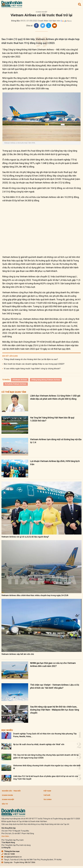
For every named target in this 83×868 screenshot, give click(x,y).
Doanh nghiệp (41, 12)
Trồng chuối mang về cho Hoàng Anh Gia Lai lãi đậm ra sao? (31, 359)
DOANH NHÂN (7, 795)
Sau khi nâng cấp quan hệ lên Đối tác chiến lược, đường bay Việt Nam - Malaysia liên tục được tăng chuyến (55, 710)
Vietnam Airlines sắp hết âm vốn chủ (18, 654)
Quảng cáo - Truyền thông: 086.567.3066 (18, 862)
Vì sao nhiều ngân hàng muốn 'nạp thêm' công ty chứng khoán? (32, 369)
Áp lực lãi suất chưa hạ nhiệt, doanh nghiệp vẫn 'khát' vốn (39, 744)
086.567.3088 (8, 854)
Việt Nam (47, 791)
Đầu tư (5, 804)
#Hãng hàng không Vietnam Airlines (46, 380)
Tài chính (47, 799)
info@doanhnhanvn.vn (12, 857)
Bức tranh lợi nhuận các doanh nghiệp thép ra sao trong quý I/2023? (34, 364)
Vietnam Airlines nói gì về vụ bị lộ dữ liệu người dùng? (25, 537)
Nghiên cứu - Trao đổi (11, 791)
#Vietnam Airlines (20, 380)
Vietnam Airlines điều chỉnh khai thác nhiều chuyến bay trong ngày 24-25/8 (35, 595)
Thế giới (47, 795)
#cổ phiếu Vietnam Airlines (16, 384)
